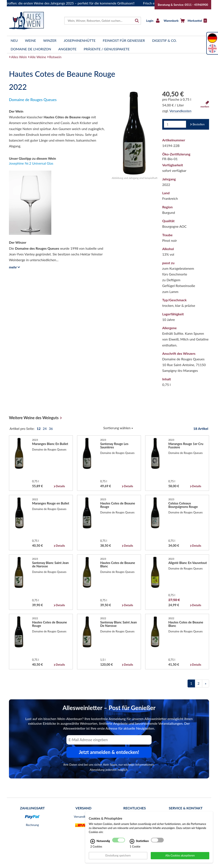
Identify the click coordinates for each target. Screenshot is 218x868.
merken (205, 104)
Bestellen (199, 124)
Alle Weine (38, 57)
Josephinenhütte (80, 40)
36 (51, 428)
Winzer (50, 40)
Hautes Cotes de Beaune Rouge (118, 505)
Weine (30, 40)
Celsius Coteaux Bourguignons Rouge (183, 505)
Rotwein (55, 57)
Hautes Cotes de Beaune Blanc (118, 564)
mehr (14, 267)
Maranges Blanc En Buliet (50, 444)
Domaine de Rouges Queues (33, 100)
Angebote (67, 49)
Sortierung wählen (118, 428)
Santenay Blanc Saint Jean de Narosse (50, 564)
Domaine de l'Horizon (31, 49)
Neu (14, 40)
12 (39, 428)
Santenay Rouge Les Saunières (114, 445)
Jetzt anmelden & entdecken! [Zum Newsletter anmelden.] (109, 752)
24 (45, 428)
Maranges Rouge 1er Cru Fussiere (186, 445)
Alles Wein (19, 57)
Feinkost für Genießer (124, 40)
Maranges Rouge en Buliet (51, 503)
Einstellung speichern (118, 855)
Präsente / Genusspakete (107, 49)
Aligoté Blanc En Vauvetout (188, 563)
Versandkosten (180, 111)
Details (60, 486)
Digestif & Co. (164, 40)
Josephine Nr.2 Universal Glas (31, 163)
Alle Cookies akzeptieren (180, 855)
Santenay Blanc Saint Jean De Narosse (119, 624)
